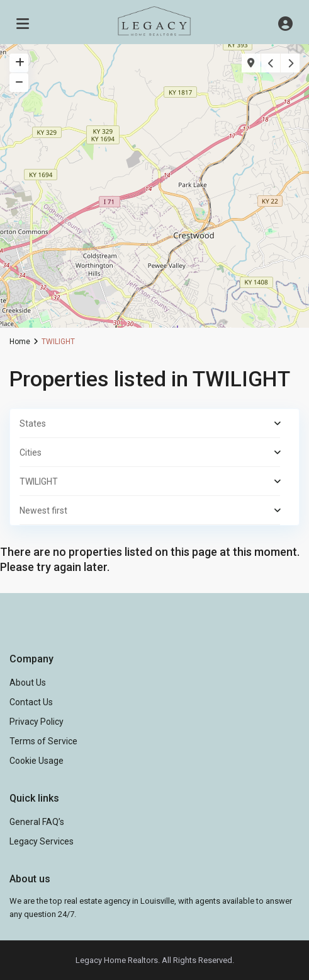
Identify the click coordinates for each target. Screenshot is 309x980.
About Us (28, 683)
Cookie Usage (37, 761)
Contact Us (31, 702)
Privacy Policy (37, 722)
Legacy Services (42, 841)
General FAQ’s (37, 822)
